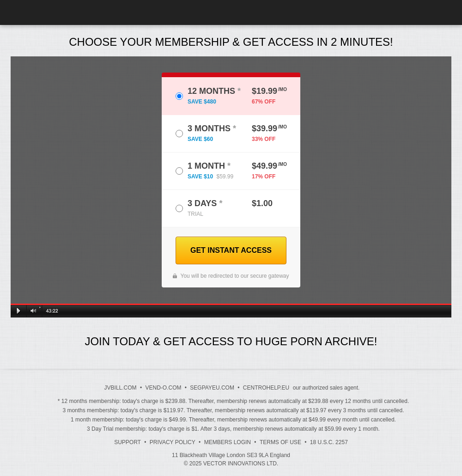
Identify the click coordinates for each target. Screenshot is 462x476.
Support (128, 442)
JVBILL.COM (121, 388)
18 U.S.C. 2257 (329, 442)
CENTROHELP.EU (266, 388)
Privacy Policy (173, 442)
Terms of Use (280, 442)
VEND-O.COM (163, 388)
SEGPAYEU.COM (212, 388)
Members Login (228, 442)
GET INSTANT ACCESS (231, 250)
